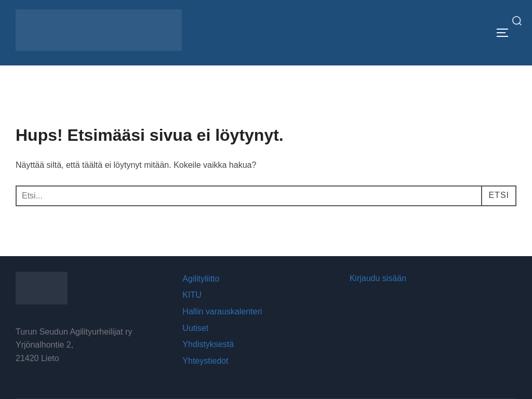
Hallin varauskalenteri (222, 311)
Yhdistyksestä (208, 344)
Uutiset (195, 328)
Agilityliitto (201, 279)
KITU (192, 295)
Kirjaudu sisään (378, 278)
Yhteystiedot (205, 361)
